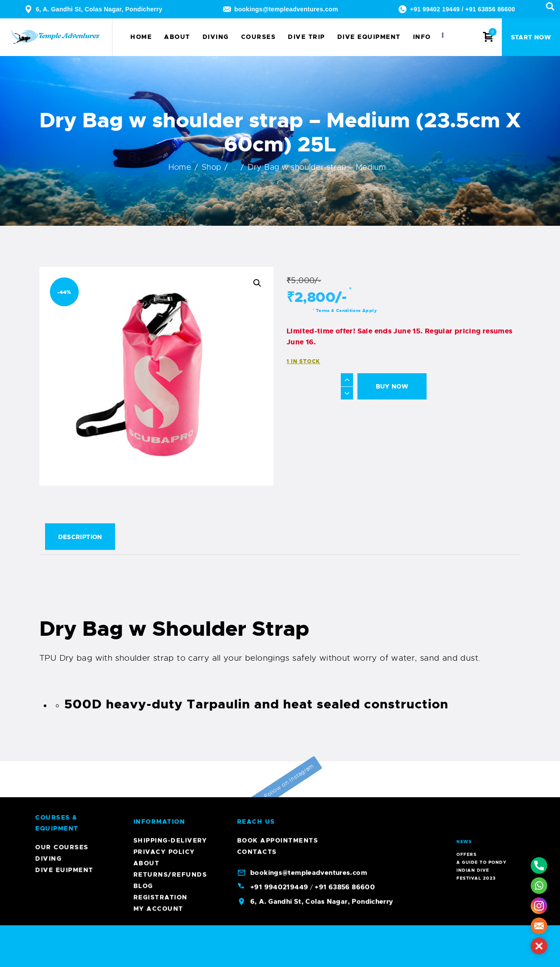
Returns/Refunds (170, 265)
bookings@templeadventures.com (286, 9)
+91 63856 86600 (490, 9)
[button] (257, 283)
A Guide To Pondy (483, 809)
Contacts (257, 242)
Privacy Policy (164, 242)
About (147, 254)
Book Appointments (278, 231)
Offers (480, 808)
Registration (161, 288)
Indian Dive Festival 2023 (482, 812)
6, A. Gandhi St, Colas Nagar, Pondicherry (99, 9)
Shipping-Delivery (170, 231)
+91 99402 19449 (435, 9)
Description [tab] (80, 537)
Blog (143, 277)
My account (158, 299)
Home (180, 167)
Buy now (392, 386)
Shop (212, 167)
